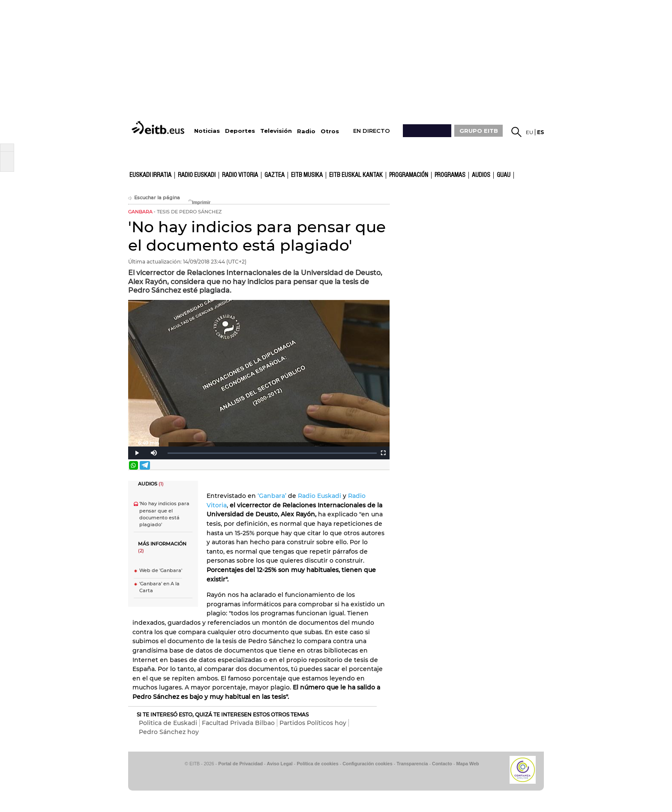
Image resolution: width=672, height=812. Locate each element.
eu (529, 132)
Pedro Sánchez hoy (169, 732)
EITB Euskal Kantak (356, 175)
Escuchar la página (154, 198)
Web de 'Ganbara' (161, 571)
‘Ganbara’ (272, 496)
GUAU (504, 175)
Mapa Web (467, 764)
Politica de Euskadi (168, 723)
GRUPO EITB (479, 131)
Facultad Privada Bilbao (238, 723)
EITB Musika (307, 175)
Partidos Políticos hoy (313, 723)
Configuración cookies (367, 764)
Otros (330, 131)
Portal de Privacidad (240, 764)
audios (481, 175)
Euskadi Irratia (150, 175)
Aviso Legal (280, 764)
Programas (450, 175)
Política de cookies (317, 764)
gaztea (274, 175)
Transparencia (412, 764)
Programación (409, 175)
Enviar (382, 465)
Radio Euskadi (197, 175)
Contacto (442, 764)
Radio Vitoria (240, 175)
